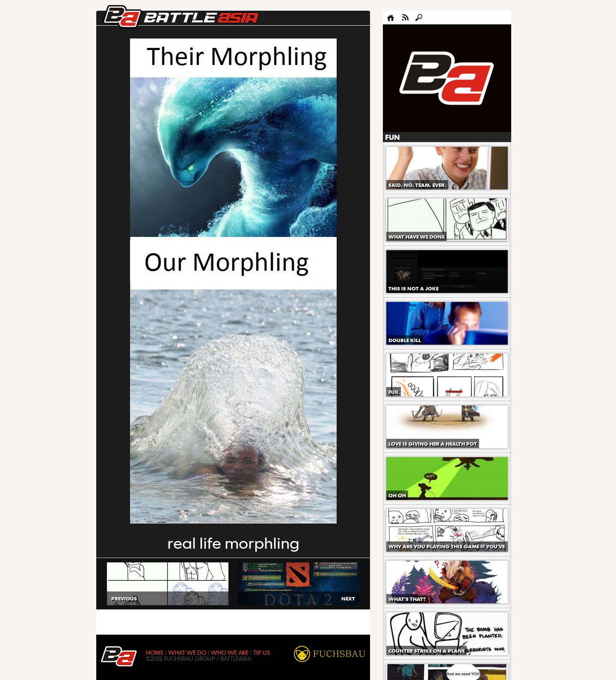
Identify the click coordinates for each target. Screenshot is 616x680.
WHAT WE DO (187, 652)
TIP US (262, 652)
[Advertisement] (447, 79)
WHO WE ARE (230, 652)
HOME (155, 652)
